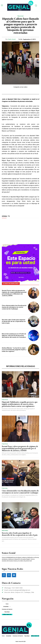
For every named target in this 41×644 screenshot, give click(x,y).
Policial (5, 488)
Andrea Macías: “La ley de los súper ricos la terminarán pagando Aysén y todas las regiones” (14, 350)
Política (5, 400)
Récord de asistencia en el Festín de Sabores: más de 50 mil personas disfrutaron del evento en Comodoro (14, 336)
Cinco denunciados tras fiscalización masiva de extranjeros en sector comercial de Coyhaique (14, 307)
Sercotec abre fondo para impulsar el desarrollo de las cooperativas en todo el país (14, 321)
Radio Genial (12, 39)
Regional (5, 531)
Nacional (20, 16)
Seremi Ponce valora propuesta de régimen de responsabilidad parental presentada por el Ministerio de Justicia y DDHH (14, 293)
